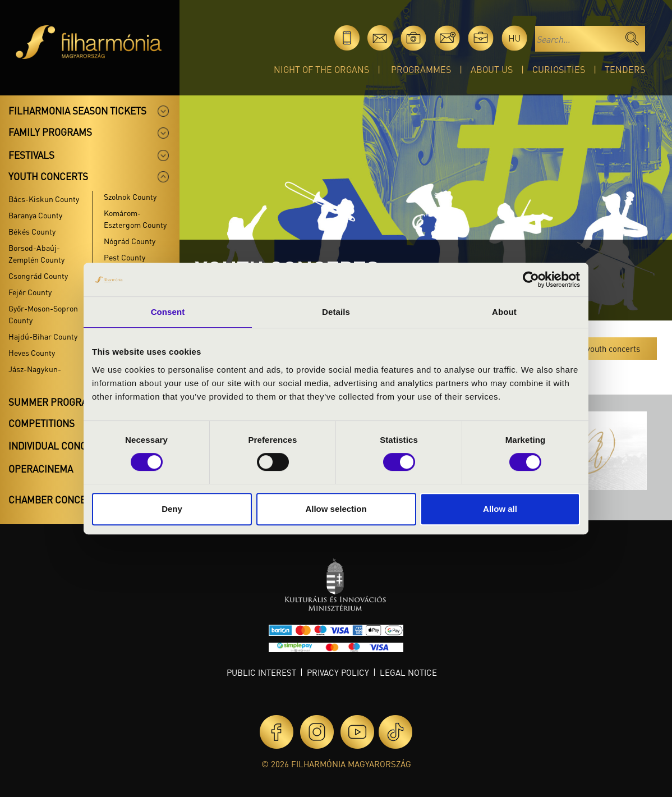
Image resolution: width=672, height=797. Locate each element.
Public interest (261, 672)
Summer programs (54, 402)
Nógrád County (130, 241)
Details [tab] (336, 312)
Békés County (32, 231)
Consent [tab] (168, 312)
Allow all (500, 509)
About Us (492, 69)
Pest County (125, 257)
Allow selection (336, 509)
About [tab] (504, 312)
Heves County (32, 352)
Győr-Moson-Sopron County (43, 314)
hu (515, 38)
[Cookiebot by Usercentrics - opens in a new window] (531, 280)
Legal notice (408, 672)
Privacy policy (338, 672)
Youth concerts (48, 176)
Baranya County (35, 215)
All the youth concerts (600, 349)
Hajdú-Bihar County (43, 336)
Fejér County (30, 292)
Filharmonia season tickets (77, 111)
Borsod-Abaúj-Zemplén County (36, 253)
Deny (172, 509)
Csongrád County (38, 276)
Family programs (50, 132)
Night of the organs (321, 69)
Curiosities (559, 69)
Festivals (31, 155)
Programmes (421, 69)
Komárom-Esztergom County (135, 219)
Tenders (625, 69)
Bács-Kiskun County (44, 199)
